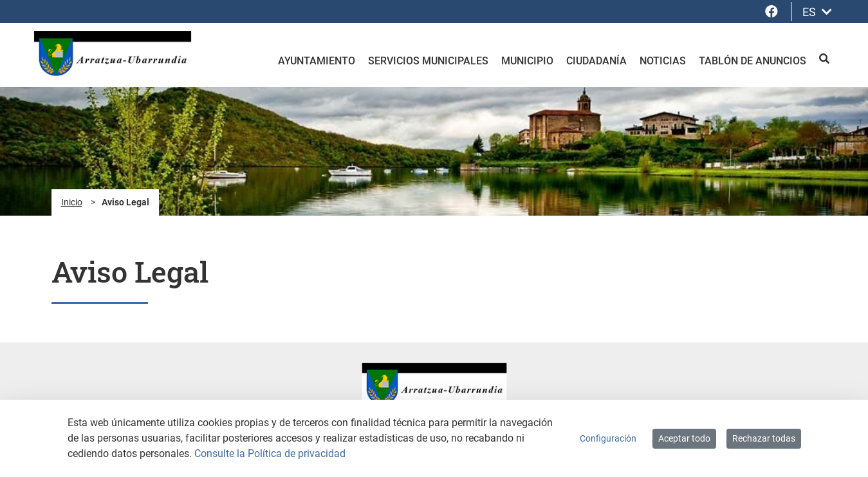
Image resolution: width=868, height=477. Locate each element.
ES (817, 12)
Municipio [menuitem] (527, 61)
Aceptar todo (684, 438)
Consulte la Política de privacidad (270, 454)
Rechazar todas (764, 438)
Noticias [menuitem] (663, 61)
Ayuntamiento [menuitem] (317, 61)
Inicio (72, 202)
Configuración (608, 438)
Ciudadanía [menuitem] (596, 61)
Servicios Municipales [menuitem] (428, 61)
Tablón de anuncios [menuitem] (753, 61)
